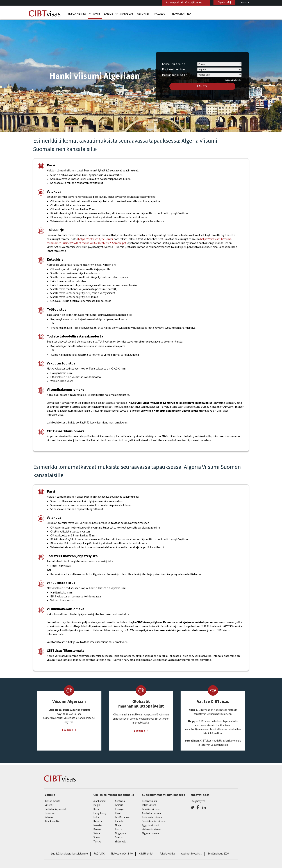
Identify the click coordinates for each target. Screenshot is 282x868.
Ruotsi (119, 827)
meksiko (98, 823)
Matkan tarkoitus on (175, 72)
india (96, 815)
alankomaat (100, 799)
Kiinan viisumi (149, 799)
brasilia (119, 803)
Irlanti (118, 811)
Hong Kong (100, 811)
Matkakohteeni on (173, 67)
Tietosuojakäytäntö (122, 852)
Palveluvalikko (167, 852)
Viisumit (95, 13)
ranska (97, 827)
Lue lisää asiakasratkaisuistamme (69, 852)
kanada (119, 819)
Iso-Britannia (122, 815)
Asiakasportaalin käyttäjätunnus (184, 2)
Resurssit (144, 13)
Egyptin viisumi (150, 823)
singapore (121, 832)
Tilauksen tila (181, 13)
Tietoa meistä (76, 13)
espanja (119, 807)
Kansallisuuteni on (174, 62)
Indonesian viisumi (152, 815)
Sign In (222, 2)
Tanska (97, 840)
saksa (97, 832)
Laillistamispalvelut (119, 13)
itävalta (98, 819)
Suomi (243, 2)
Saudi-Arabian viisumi (154, 819)
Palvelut (161, 13)
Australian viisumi (152, 811)
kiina (96, 807)
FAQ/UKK (99, 852)
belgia (97, 803)
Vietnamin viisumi (152, 827)
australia (120, 799)
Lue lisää (68, 728)
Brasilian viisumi (151, 807)
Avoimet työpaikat (191, 852)
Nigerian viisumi (151, 832)
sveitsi (119, 836)
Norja (118, 823)
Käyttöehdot (146, 852)
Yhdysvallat (121, 840)
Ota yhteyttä (198, 799)
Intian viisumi (149, 803)
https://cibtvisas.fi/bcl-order (96, 237)
